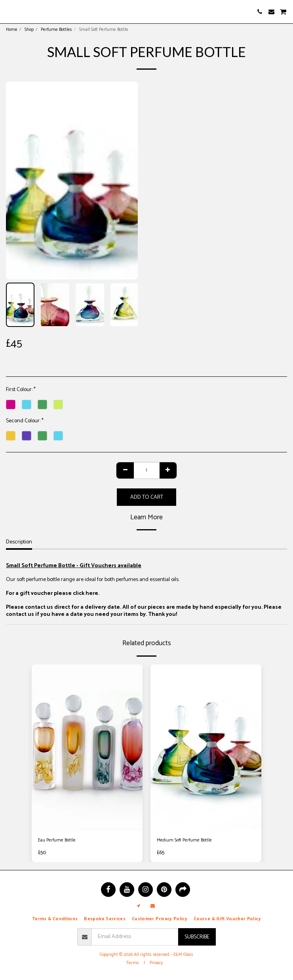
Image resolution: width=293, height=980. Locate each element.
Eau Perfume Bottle (57, 840)
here (92, 594)
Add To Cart (147, 497)
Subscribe (197, 937)
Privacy (156, 963)
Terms (132, 963)
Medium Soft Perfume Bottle (184, 840)
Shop (29, 30)
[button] (9, 11)
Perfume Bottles (56, 30)
